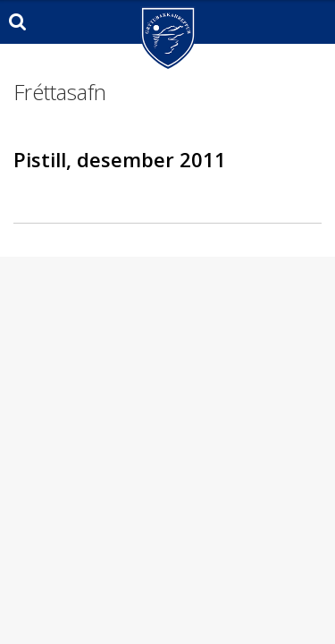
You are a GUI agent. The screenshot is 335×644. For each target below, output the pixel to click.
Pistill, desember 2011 (120, 159)
